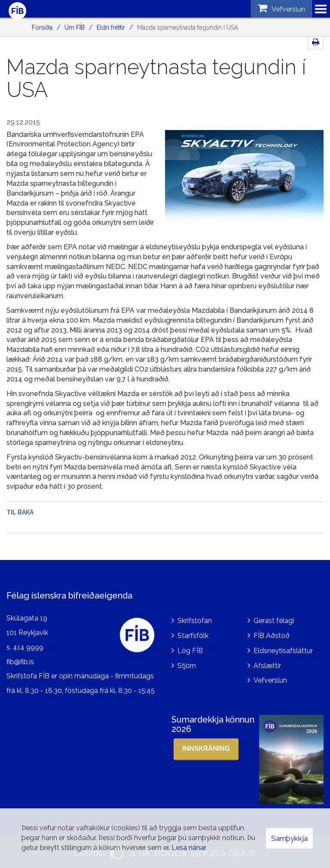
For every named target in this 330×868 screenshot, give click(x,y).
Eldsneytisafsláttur (283, 651)
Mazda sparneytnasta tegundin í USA (188, 27)
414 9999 (28, 647)
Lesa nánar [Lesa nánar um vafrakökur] (189, 848)
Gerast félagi (274, 621)
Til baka (20, 512)
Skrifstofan (195, 621)
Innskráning (206, 749)
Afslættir (267, 666)
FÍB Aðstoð (272, 636)
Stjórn (187, 666)
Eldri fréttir (111, 27)
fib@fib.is (20, 662)
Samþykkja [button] (289, 838)
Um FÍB (75, 27)
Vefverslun (270, 680)
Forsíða (42, 27)
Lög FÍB (190, 651)
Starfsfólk (193, 636)
